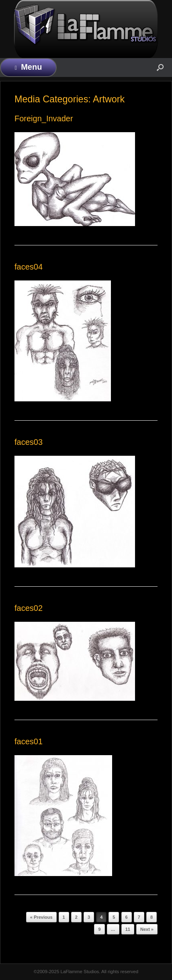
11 (128, 929)
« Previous (41, 917)
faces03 (29, 442)
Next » (147, 929)
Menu (28, 67)
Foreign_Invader (44, 118)
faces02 (29, 608)
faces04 (29, 267)
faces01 (29, 741)
